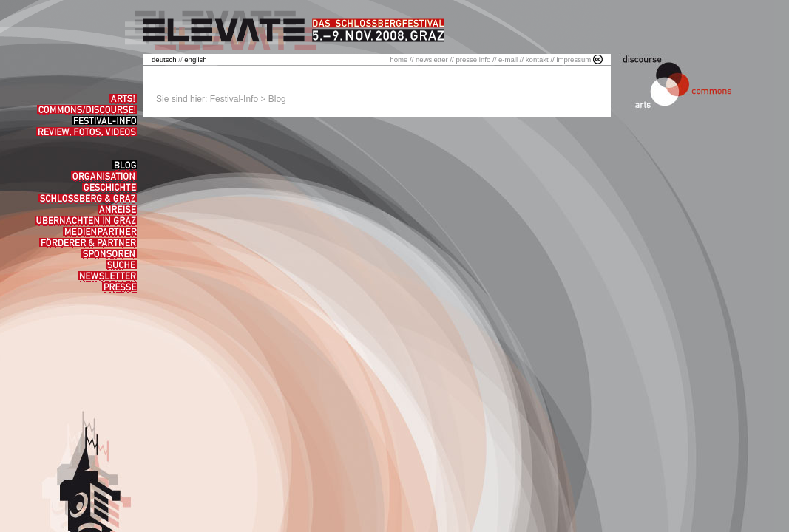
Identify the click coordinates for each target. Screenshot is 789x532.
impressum (573, 59)
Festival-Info (234, 99)
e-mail (508, 59)
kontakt (537, 59)
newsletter (432, 59)
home (399, 59)
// (168, 59)
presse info (473, 59)
